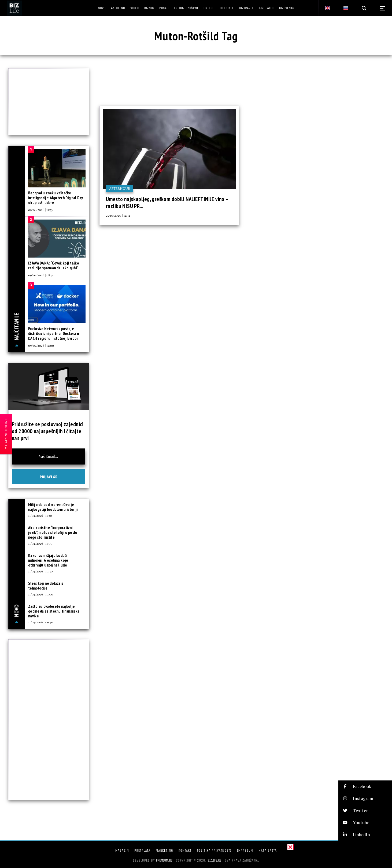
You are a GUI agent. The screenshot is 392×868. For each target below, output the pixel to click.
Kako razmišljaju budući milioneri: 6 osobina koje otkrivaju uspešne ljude (48, 560)
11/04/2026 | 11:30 (40, 515)
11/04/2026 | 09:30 (41, 622)
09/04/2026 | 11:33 (40, 210)
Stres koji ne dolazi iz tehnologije (46, 586)
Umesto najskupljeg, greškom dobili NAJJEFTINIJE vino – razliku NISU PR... (167, 203)
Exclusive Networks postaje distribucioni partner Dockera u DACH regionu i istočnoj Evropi (54, 333)
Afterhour (120, 189)
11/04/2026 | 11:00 (40, 543)
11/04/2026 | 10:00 (41, 594)
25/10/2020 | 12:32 (118, 215)
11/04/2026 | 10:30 (40, 571)
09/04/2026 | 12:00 (41, 345)
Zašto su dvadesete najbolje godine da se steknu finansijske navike (54, 611)
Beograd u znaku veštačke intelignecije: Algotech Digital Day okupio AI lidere (56, 198)
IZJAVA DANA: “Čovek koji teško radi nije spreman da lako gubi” (54, 265)
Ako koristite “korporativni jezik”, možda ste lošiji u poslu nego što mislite (53, 532)
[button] (365, 786)
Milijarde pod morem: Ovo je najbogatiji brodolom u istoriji (53, 507)
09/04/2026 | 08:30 (41, 275)
